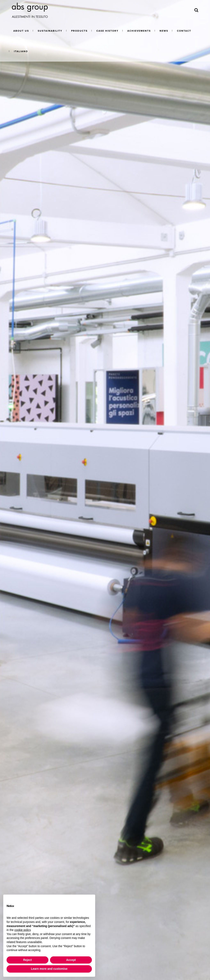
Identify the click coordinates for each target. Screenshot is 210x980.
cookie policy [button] (22, 930)
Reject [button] (27, 960)
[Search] (196, 10)
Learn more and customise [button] (49, 969)
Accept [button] (71, 960)
